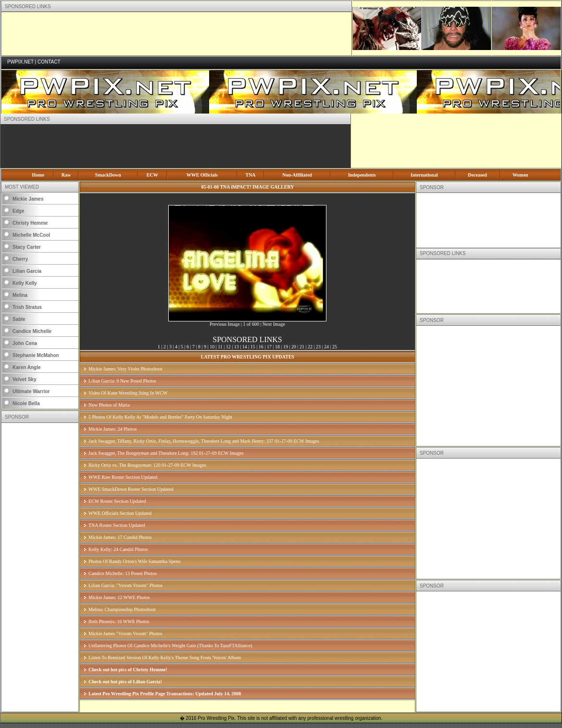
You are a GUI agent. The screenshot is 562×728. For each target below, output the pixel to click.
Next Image (274, 324)
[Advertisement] (176, 34)
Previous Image (225, 324)
